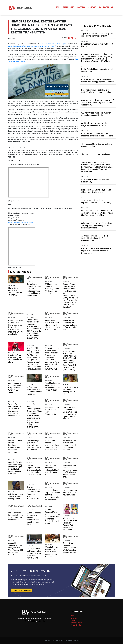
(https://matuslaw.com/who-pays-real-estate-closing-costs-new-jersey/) (32, 46)
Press (73, 616)
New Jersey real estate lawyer (54, 44)
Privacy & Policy (76, 625)
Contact (73, 620)
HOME (57, 7)
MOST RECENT (68, 7)
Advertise (74, 618)
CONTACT (92, 7)
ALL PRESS (81, 7)
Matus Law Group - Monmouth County (21, 222)
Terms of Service (76, 623)
